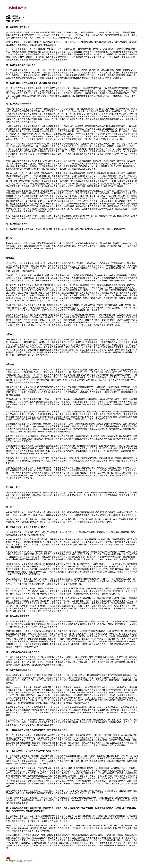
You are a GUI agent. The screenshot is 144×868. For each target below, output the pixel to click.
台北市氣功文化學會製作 (22, 861)
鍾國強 (15, 16)
